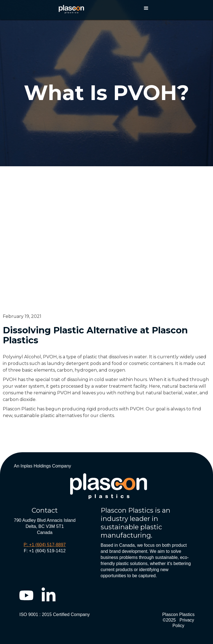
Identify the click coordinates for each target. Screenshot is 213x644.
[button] (146, 8)
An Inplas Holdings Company (42, 466)
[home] (72, 8)
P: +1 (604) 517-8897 (45, 545)
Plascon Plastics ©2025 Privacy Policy (178, 620)
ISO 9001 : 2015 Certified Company (54, 614)
